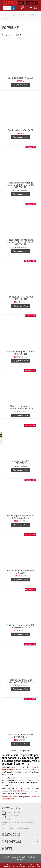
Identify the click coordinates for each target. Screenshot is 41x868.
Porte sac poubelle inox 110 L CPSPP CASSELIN (20, 517)
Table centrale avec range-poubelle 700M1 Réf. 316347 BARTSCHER (20, 185)
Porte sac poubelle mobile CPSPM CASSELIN (21, 736)
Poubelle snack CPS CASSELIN (20, 462)
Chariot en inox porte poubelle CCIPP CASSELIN (20, 407)
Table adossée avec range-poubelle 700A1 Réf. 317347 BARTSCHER (20, 242)
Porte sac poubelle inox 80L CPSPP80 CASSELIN (21, 626)
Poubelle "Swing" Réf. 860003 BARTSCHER (20, 353)
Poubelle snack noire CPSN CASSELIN (20, 572)
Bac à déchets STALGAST (21, 78)
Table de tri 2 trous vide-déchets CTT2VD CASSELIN (20, 681)
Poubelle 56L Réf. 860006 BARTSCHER (21, 298)
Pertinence (8, 35)
